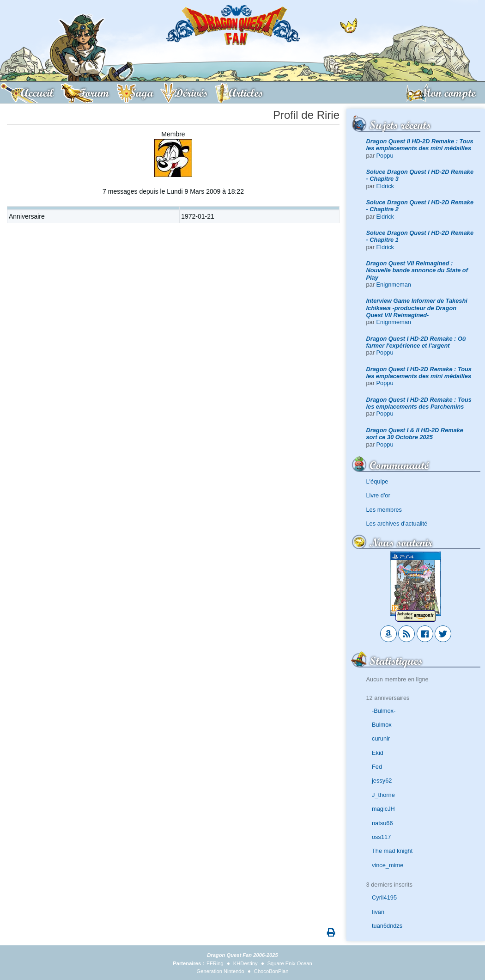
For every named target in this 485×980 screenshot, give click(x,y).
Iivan (378, 912)
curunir (381, 738)
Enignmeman (394, 285)
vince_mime (388, 865)
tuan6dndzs (387, 926)
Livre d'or (378, 495)
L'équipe (377, 481)
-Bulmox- (384, 711)
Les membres (384, 510)
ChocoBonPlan (271, 971)
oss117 (381, 837)
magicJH (383, 809)
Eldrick (385, 186)
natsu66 (382, 823)
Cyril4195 (384, 897)
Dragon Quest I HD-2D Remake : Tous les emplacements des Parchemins (419, 403)
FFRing (215, 963)
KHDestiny (246, 963)
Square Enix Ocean (290, 963)
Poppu (385, 156)
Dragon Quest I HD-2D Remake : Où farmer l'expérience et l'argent (416, 342)
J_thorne (383, 795)
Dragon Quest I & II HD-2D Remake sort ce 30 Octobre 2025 (415, 434)
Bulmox (382, 725)
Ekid (378, 753)
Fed (377, 767)
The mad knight (392, 851)
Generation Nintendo (221, 971)
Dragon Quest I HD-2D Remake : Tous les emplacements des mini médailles (419, 373)
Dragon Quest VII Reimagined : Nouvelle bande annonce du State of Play (417, 270)
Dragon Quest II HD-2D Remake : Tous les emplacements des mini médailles (420, 145)
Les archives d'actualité (397, 524)
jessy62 (382, 781)
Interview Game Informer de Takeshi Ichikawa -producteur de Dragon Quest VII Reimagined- (417, 308)
